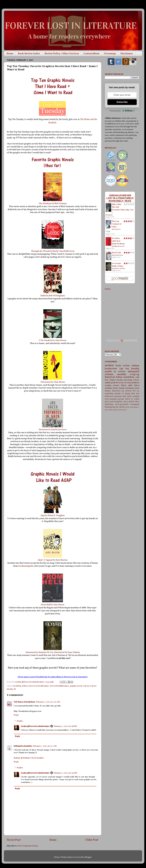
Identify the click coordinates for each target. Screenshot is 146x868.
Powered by (122, 111)
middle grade (110, 383)
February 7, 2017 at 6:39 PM (65, 773)
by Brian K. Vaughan (53, 516)
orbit (137, 377)
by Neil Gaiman (53, 204)
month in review (115, 372)
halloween (109, 396)
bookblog (17, 686)
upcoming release (132, 380)
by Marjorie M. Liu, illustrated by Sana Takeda (53, 652)
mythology (109, 404)
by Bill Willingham (53, 296)
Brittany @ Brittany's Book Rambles (29, 758)
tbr (117, 383)
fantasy (135, 366)
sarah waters (122, 410)
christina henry (111, 388)
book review (123, 366)
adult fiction (134, 385)
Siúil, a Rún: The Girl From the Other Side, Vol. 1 (123, 208)
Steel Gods (116, 253)
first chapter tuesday (114, 380)
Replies (20, 721)
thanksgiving (110, 407)
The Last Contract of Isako (117, 224)
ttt (15, 689)
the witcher (121, 407)
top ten (86, 686)
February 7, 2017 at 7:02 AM (48, 702)
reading (108, 385)
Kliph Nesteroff (119, 246)
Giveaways (110, 53)
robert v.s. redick (132, 399)
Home (10, 53)
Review (70, 251)
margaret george (117, 399)
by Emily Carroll (48, 251)
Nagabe (110, 215)
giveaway (118, 396)
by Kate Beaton (53, 560)
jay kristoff (127, 391)
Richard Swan (118, 255)
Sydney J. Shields (119, 268)
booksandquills (26, 566)
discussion (116, 391)
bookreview (111, 369)
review (109, 365)
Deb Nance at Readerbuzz (25, 702)
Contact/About (91, 53)
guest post (109, 402)
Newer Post (14, 840)
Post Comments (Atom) (28, 846)
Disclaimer (127, 53)
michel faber (134, 402)
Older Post (92, 840)
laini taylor (127, 396)
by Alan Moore (53, 340)
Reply (16, 715)
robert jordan (113, 410)
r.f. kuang (126, 394)
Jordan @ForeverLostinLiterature (35, 726)
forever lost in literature (39, 686)
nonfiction (129, 377)
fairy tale (135, 394)
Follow (108, 289)
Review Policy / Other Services (62, 53)
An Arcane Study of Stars (118, 265)
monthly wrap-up (128, 374)
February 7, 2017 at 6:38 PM (65, 726)
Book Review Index (29, 53)
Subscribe (122, 102)
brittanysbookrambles (23, 746)
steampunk (135, 404)
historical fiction (114, 377)
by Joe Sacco (53, 430)
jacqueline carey (121, 402)
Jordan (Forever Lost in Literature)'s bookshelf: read (120, 198)
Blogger (88, 857)
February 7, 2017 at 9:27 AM (45, 746)
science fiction (120, 385)
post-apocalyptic (122, 404)
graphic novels (76, 686)
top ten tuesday (129, 369)
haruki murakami (126, 388)
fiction (25, 686)
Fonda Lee (117, 229)
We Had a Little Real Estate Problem (118, 241)
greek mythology (132, 407)
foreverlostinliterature (59, 686)
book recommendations (129, 383)
